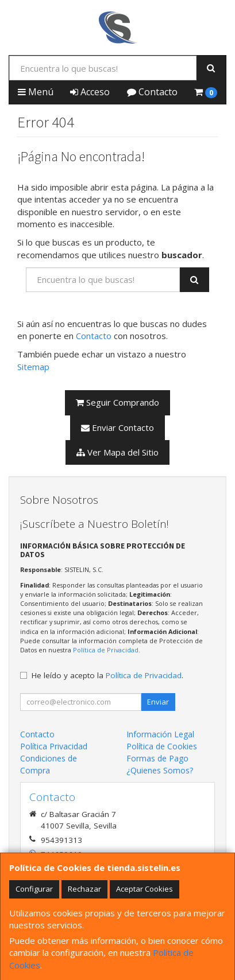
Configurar (34, 889)
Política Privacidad (54, 746)
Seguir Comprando (118, 402)
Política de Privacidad (106, 650)
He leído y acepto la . (107, 675)
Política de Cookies (162, 746)
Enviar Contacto (118, 427)
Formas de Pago (157, 758)
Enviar (158, 702)
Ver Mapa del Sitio (118, 452)
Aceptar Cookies (145, 889)
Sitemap (33, 367)
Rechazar (84, 889)
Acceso (90, 92)
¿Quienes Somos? (160, 770)
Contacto (152, 92)
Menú (36, 92)
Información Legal (160, 734)
